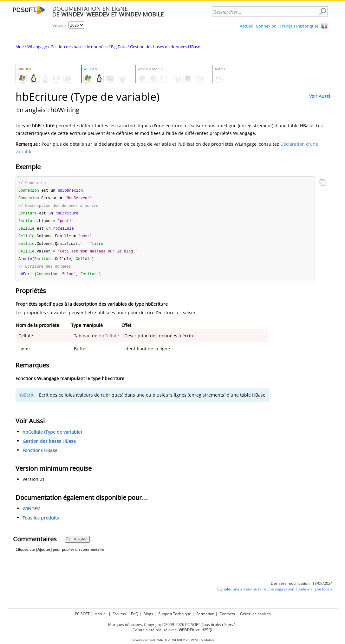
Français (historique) (299, 26)
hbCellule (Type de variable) (52, 436)
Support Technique (175, 614)
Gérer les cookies (255, 614)
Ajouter (76, 543)
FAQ (135, 614)
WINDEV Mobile (203, 640)
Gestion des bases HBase (49, 445)
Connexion (266, 26)
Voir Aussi (320, 96)
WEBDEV (179, 640)
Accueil (246, 26)
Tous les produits (41, 522)
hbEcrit (26, 399)
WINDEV (31, 513)
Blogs (148, 614)
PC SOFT (82, 614)
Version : (60, 25)
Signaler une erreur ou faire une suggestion (256, 593)
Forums (119, 614)
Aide (20, 47)
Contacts (227, 614)
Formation (205, 614)
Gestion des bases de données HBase (165, 47)
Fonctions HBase (40, 454)
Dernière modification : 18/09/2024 (302, 587)
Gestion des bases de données (79, 47)
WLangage (37, 47)
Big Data (119, 47)
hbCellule (109, 340)
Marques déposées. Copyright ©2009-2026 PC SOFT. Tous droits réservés (173, 625)
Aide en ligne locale (316, 593)
